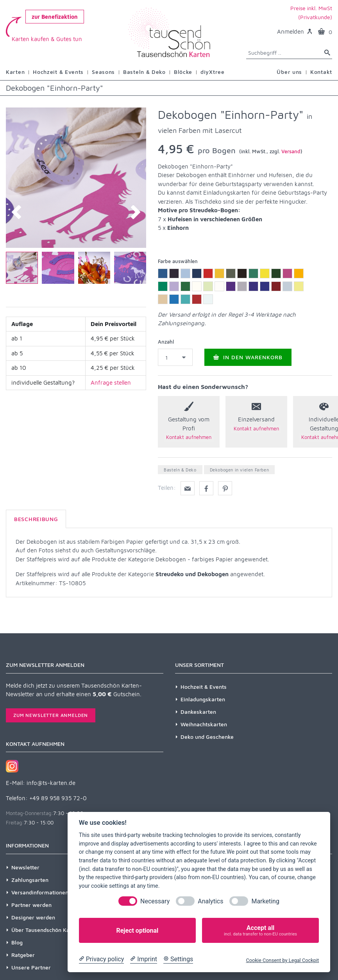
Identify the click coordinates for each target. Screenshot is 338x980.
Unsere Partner (31, 967)
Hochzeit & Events (204, 687)
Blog (17, 942)
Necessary (155, 901)
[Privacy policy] (101, 959)
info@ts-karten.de (51, 783)
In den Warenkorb (248, 357)
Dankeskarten (198, 712)
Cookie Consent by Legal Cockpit (282, 960)
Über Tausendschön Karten (46, 930)
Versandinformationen (40, 892)
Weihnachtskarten (204, 724)
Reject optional (137, 931)
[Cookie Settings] (178, 959)
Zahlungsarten (30, 880)
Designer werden (33, 917)
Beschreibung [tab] (36, 519)
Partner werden (31, 905)
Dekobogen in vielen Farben (240, 470)
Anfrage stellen (111, 383)
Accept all (260, 931)
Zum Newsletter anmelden (51, 715)
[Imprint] (144, 959)
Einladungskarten (203, 699)
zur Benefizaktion (55, 17)
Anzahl (166, 342)
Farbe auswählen (178, 261)
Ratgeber (23, 955)
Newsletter (25, 867)
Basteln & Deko (180, 470)
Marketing (265, 901)
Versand (291, 151)
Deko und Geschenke (207, 737)
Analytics (210, 901)
